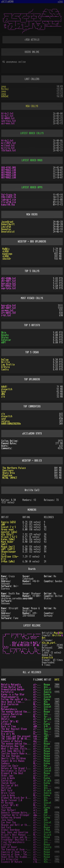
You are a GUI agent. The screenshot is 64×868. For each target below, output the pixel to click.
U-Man (47, 830)
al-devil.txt (41, 857)
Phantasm (7, 475)
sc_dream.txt (41, 731)
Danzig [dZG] (9, 522)
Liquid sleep (9, 717)
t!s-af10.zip (9, 202)
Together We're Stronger (15, 815)
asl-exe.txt (8, 123)
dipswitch (7, 389)
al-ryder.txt (41, 766)
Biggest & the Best (12, 773)
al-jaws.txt (40, 776)
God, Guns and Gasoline (15, 832)
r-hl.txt (6, 315)
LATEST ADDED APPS (32, 187)
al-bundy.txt (41, 790)
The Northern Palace (14, 468)
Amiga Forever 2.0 (12, 800)
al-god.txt (39, 827)
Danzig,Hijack (52, 786)
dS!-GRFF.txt (9, 281)
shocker (7, 259)
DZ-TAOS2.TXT (9, 286)
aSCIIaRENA (7, 2)
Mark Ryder (50, 766)
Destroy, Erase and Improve (17, 837)
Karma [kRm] (8, 539)
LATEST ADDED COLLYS (32, 133)
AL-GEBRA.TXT (41, 835)
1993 (57, 687)
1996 (57, 704)
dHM (3, 525)
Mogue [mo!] (8, 547)
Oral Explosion (10, 704)
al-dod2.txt (40, 850)
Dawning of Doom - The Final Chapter (23, 854)
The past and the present (16, 736)
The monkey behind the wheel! (18, 712)
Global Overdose (10, 830)
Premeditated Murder (13, 690)
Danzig (48, 692)
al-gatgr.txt (41, 818)
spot (4, 419)
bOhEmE (5, 96)
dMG (3, 394)
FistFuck (6, 845)
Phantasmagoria (10, 697)
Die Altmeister (10, 859)
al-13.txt (39, 808)
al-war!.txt (40, 729)
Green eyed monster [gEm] (9, 531)
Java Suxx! (7, 820)
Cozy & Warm (8, 778)
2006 (57, 859)
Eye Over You (9, 822)
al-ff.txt (39, 845)
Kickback (6, 724)
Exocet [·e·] (9, 527)
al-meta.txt (40, 709)
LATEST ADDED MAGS (32, 160)
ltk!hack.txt (9, 150)
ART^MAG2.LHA (9, 178)
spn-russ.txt (9, 121)
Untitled (6, 788)
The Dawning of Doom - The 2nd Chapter (24, 850)
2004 (57, 685)
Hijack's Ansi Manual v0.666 (18, 835)
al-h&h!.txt (40, 825)
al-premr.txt (41, 690)
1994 (57, 722)
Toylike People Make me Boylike (20, 754)
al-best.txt (40, 773)
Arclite (6, 362)
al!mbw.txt (39, 744)
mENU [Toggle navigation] (60, 2)
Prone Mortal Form (12, 687)
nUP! (4, 342)
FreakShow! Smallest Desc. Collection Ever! (27, 840)
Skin (4, 333)
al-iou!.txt (40, 822)
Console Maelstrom (12, 714)
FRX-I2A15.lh (9, 197)
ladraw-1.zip (9, 200)
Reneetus (6, 229)
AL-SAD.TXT (39, 763)
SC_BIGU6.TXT (41, 734)
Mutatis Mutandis (11, 685)
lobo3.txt (39, 739)
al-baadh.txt (41, 798)
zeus (4, 86)
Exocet (48, 690)
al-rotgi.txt (41, 768)
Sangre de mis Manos (13, 761)
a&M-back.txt (41, 726)
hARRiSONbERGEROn (11, 424)
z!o (3, 397)
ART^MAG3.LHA (9, 170)
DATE (57, 680)
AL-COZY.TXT (40, 795)
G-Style (6, 367)
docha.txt (39, 741)
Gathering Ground (11, 818)
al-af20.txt (40, 800)
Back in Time (9, 726)
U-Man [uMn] (8, 562)
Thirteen (6, 808)
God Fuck (6, 827)
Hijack (48, 719)
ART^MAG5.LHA (9, 175)
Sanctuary (8, 470)
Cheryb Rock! (9, 783)
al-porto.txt (41, 692)
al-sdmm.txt (40, 761)
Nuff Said (7, 790)
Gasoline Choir (10, 766)
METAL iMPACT (10, 478)
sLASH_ (6, 256)
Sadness (6, 763)
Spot (4, 392)
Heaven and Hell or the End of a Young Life (27, 825)
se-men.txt (7, 310)
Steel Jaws (7, 776)
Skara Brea (9, 473)
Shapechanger (51, 731)
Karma (47, 694)
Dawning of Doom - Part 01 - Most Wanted (25, 852)
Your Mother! (9, 810)
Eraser (5, 707)
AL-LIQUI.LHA (41, 717)
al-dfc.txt (39, 854)
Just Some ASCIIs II (13, 751)
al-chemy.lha (41, 786)
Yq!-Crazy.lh (9, 195)
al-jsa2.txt (40, 751)
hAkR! (4, 387)
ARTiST (48, 680)
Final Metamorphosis (13, 842)
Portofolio (7, 692)
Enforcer (6, 340)
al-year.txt (40, 746)
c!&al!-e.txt (41, 862)
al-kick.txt (40, 724)
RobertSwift (8, 224)
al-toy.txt (39, 754)
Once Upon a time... (13, 702)
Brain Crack (8, 793)
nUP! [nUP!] (8, 549)
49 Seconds (7, 803)
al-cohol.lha (41, 781)
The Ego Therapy (10, 756)
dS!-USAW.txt (9, 278)
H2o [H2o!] (7, 534)
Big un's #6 (8, 734)
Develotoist (8, 232)
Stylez (5, 338)
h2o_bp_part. (49, 643)
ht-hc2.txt (7, 114)
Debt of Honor (9, 847)
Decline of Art (10, 786)
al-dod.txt (39, 852)
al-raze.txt (40, 707)
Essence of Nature (12, 741)
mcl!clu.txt (8, 148)
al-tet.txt (39, 756)
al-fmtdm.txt (41, 842)
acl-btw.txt (40, 813)
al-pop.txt (39, 694)
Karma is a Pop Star (13, 694)
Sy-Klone (49, 717)
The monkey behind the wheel (18, 744)
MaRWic (6, 249)
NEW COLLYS (32, 106)
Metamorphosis (9, 709)
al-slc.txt (39, 758)
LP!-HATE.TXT (9, 313)
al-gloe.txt (40, 830)
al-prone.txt (41, 687)
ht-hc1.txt (7, 116)
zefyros (6, 421)
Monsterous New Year (13, 746)
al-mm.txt (39, 685)
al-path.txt (40, 699)
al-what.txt (40, 749)
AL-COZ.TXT (39, 778)
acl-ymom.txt (41, 810)
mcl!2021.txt (9, 143)
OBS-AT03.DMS (9, 168)
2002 (57, 800)
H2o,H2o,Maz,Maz (53, 859)
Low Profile (8, 365)
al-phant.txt (41, 697)
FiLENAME (38, 680)
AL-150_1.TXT (41, 805)
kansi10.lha (8, 205)
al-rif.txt (39, 771)
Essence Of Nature (12, 862)
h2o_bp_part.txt (42, 859)
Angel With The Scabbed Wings (18, 857)
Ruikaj (5, 89)
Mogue (47, 685)
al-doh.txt (39, 847)
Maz (56, 633)
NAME (4, 680)
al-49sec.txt (41, 803)
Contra (5, 370)
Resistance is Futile (13, 771)
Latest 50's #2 (10, 722)
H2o (61, 633)
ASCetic (6, 719)
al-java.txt (40, 820)
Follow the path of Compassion (19, 699)
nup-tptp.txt (9, 288)
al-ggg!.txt (40, 832)
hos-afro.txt (9, 283)
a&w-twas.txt (41, 815)
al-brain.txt (41, 793)
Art (44, 638)
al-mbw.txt (39, 712)
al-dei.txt (39, 837)
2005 (57, 702)
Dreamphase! (8, 731)
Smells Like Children (13, 758)
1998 (57, 712)
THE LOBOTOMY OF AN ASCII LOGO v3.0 (22, 739)
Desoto (5, 335)
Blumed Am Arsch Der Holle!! (18, 798)
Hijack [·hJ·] (9, 537)
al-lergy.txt (41, 719)
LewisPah (6, 227)
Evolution (7, 781)
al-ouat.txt (40, 702)
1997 (57, 749)
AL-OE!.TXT (39, 704)
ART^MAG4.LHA (9, 173)
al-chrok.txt (41, 783)
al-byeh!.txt (41, 788)
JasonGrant (7, 222)
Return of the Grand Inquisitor (20, 768)
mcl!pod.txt (8, 146)
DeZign (5, 360)
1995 (57, 692)
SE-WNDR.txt (8, 118)
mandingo (7, 254)
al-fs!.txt (39, 840)
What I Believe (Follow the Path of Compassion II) (31, 749)
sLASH (6, 251)
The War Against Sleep (14, 729)
